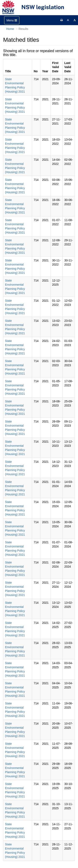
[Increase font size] (75, 20)
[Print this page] (62, 20)
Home (10, 29)
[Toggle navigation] (12, 20)
